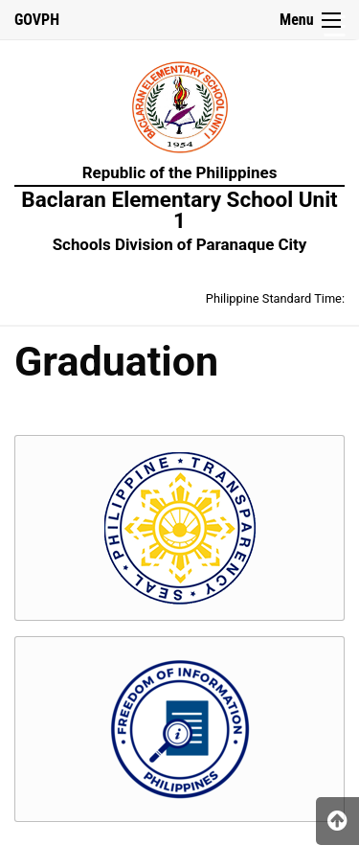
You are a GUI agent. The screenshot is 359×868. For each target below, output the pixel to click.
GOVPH (37, 20)
